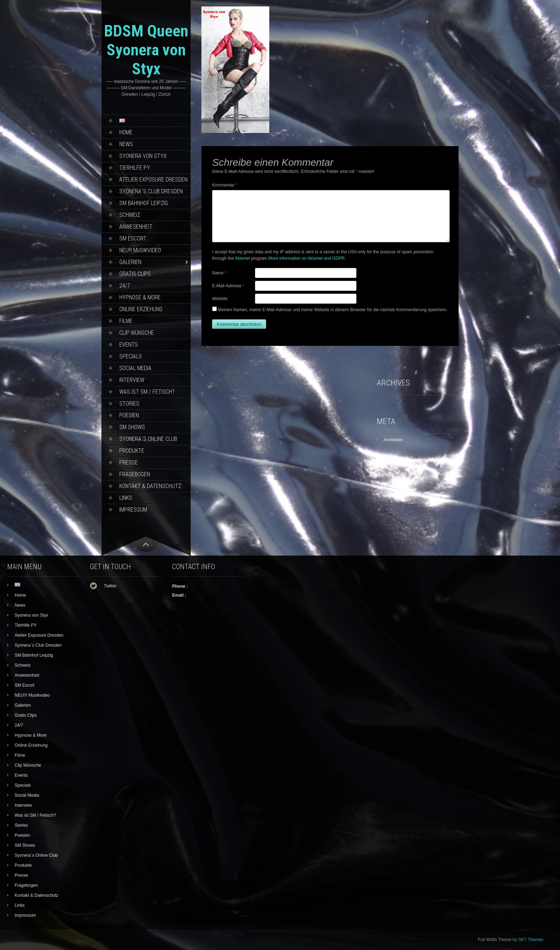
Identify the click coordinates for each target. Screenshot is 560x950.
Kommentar (225, 185)
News (126, 144)
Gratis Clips (135, 274)
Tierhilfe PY (135, 168)
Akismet (242, 258)
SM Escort (133, 238)
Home (126, 132)
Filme (126, 321)
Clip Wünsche (137, 333)
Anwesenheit (136, 227)
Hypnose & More (140, 297)
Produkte (132, 451)
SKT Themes (531, 940)
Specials (131, 356)
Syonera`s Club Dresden (151, 191)
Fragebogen (135, 474)
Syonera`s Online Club (148, 439)
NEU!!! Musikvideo (140, 250)
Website (220, 299)
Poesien (129, 415)
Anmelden (393, 440)
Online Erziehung (141, 309)
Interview (132, 380)
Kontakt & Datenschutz (150, 486)
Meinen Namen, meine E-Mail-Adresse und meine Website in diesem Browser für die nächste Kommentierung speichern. (333, 310)
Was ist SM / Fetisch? (147, 392)
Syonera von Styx (143, 156)
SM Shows (132, 427)
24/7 (125, 286)
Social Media (135, 368)
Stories (129, 404)
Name (219, 273)
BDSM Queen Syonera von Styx (146, 50)
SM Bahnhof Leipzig (144, 203)
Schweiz (130, 215)
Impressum (133, 510)
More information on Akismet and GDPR (306, 258)
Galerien (130, 262)
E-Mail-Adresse (228, 286)
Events (129, 345)
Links (126, 498)
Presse (129, 462)
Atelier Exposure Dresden (153, 180)
